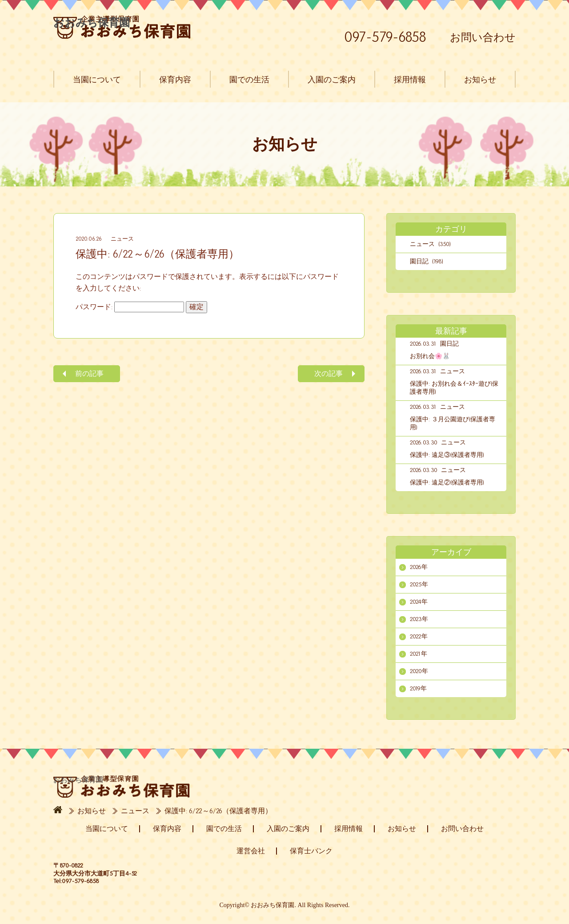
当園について (97, 80)
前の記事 (89, 373)
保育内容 (175, 80)
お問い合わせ (483, 37)
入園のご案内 (332, 80)
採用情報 (410, 80)
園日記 (449, 344)
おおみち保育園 (122, 27)
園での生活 (249, 80)
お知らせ (480, 80)
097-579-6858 (385, 37)
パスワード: (130, 307)
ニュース (122, 239)
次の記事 (329, 373)
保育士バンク (311, 851)
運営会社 (251, 851)
